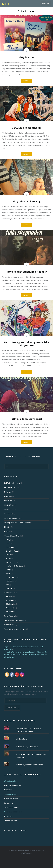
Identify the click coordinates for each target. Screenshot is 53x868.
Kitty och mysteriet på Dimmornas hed (29, 765)
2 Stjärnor (9, 600)
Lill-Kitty (7, 527)
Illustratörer (9, 505)
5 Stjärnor (9, 612)
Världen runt (9, 625)
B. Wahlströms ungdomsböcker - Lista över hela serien (31, 756)
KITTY (6, 4)
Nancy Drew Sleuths (11, 799)
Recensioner (9, 593)
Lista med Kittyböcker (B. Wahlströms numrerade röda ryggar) (29, 730)
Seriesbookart (9, 803)
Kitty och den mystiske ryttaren (27, 747)
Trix (7, 585)
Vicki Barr (9, 588)
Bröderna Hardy (10, 487)
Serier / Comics (10, 616)
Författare (8, 501)
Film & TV (8, 496)
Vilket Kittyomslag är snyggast (15, 629)
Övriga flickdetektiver (12, 536)
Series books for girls (12, 807)
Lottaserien (8, 816)
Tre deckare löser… (11, 821)
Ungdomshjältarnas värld (13, 785)
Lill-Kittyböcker (22, 739)
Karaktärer (8, 514)
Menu (47, 3)
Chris (8, 543)
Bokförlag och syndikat (12, 483)
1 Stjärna (9, 597)
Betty (8, 540)
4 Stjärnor (9, 608)
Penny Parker (11, 577)
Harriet (9, 555)
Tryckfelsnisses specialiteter (14, 620)
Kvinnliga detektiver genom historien (17, 523)
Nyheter (7, 532)
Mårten (9, 558)
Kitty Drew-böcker (11, 518)
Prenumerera (12, 708)
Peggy (8, 573)
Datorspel (8, 492)
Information (9, 509)
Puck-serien (10, 581)
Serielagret (8, 790)
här (13, 649)
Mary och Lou (11, 562)
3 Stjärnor (9, 604)
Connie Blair (10, 547)
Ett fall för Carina (12, 551)
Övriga (8, 570)
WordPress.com (26, 853)
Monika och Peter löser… (15, 566)
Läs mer (26, 81)
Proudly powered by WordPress (20, 850)
